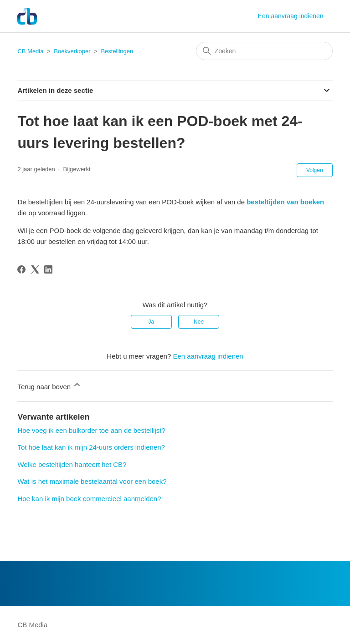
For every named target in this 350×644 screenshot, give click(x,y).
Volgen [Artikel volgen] (315, 170)
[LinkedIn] (48, 269)
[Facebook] (21, 269)
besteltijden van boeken (285, 202)
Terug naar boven (49, 385)
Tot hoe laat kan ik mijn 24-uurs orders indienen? (91, 447)
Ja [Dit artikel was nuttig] (152, 322)
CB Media (30, 51)
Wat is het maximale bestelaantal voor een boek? (92, 481)
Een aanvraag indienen (291, 16)
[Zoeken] (264, 51)
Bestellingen (117, 51)
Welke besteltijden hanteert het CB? (72, 464)
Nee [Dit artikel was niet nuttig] (199, 322)
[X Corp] (35, 269)
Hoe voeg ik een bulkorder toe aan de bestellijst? (91, 430)
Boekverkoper (72, 51)
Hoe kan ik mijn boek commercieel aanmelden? (89, 499)
